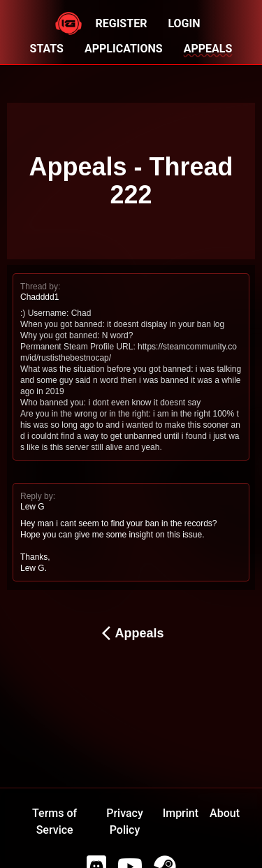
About (225, 813)
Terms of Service (54, 822)
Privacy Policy (125, 822)
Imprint (181, 813)
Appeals (131, 633)
